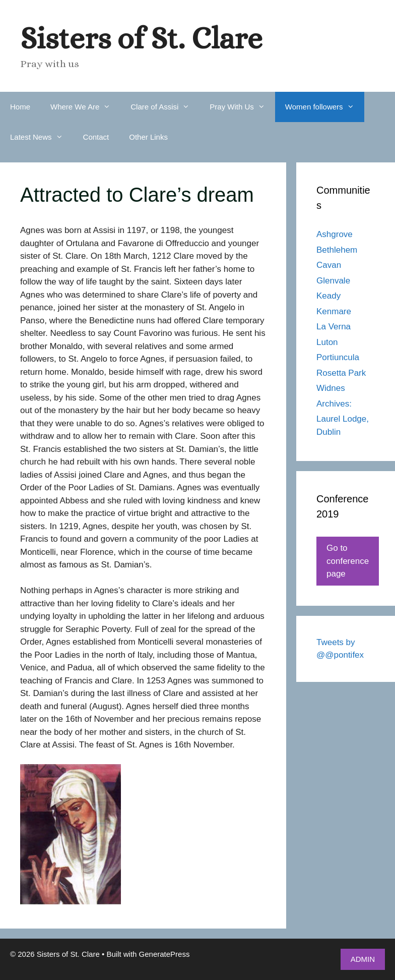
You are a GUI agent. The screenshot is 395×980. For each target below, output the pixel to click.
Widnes (331, 388)
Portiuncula (338, 357)
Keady (328, 296)
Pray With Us (242, 107)
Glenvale (333, 281)
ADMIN (363, 959)
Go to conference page (348, 561)
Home (20, 107)
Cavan (329, 265)
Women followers (325, 107)
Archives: (334, 404)
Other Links (148, 137)
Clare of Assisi (165, 107)
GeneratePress (164, 954)
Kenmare (334, 311)
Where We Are (85, 107)
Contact (96, 137)
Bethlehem (337, 250)
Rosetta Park (341, 373)
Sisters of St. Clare (141, 38)
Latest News (42, 137)
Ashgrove (335, 234)
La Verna (334, 327)
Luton (327, 342)
